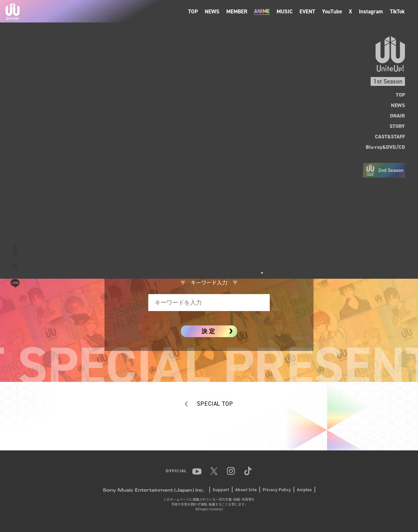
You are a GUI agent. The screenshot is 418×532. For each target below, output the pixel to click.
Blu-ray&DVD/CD (385, 147)
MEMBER (237, 11)
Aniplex (304, 489)
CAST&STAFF (390, 137)
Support (221, 489)
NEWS (212, 11)
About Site (246, 489)
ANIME (262, 11)
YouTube (332, 11)
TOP (193, 11)
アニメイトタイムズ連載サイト (209, 240)
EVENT (307, 11)
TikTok (397, 11)
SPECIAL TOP (215, 404)
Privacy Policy (277, 489)
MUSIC (285, 11)
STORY (397, 126)
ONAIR (397, 116)
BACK (22, 99)
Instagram (371, 11)
